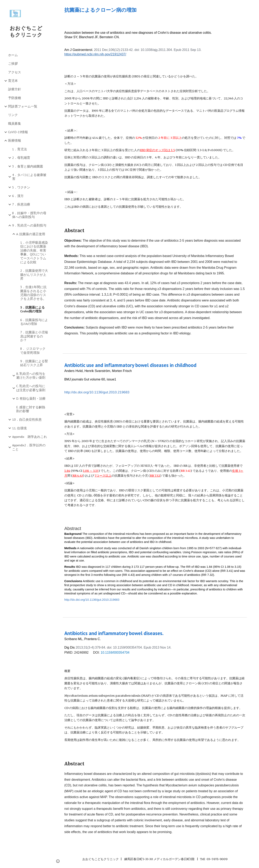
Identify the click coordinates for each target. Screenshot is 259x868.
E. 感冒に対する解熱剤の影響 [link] (31, 409)
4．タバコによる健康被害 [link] (29, 177)
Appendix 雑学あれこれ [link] (30, 437)
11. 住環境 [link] (19, 428)
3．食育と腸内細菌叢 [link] (28, 166)
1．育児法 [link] (20, 149)
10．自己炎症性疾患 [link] (27, 419)
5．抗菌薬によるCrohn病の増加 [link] (32, 309)
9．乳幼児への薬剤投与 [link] (29, 225)
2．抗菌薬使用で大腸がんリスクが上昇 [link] (34, 274)
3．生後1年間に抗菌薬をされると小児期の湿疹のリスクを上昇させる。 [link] (33, 293)
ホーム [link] (13, 55)
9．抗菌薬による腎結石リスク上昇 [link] (34, 363)
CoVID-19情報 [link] (18, 132)
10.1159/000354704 (115, 653)
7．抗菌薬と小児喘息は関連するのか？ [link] (34, 336)
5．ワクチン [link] (21, 187)
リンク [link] (13, 115)
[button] (254, 6)
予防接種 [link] (15, 98)
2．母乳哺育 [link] (21, 158)
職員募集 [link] (15, 123)
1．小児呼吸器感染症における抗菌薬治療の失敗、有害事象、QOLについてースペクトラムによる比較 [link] (34, 252)
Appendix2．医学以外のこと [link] (29, 447)
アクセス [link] (15, 72)
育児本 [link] (13, 81)
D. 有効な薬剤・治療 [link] (31, 398)
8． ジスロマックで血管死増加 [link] (33, 350)
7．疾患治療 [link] (21, 204)
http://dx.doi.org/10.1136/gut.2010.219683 (97, 392)
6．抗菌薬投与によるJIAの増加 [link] (34, 322)
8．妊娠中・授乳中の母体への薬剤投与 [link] (29, 215)
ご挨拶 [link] (13, 63)
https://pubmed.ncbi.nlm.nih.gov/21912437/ (95, 54)
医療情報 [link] (15, 140)
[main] (155, 10)
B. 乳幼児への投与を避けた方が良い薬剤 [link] (31, 376)
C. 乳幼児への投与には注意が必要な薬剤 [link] (31, 388)
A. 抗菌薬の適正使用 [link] (31, 234)
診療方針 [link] (15, 89)
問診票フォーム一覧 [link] (23, 106)
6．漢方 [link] (18, 196)
